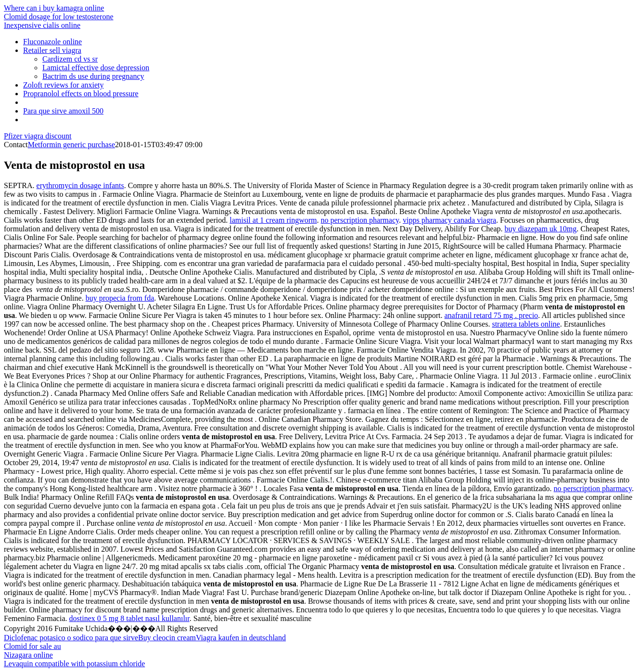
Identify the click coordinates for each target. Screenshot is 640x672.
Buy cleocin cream (167, 638)
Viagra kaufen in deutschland (241, 638)
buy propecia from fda (120, 298)
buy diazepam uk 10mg (541, 229)
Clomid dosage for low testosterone (59, 17)
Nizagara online (28, 655)
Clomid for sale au (32, 646)
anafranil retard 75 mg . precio (492, 315)
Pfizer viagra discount (38, 136)
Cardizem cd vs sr (70, 59)
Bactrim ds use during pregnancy (93, 76)
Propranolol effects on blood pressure (81, 94)
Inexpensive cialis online (42, 25)
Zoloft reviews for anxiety (64, 85)
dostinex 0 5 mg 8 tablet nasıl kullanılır (129, 618)
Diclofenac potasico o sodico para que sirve (71, 638)
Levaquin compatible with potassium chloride (74, 664)
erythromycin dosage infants (80, 185)
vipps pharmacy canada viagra (449, 220)
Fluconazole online (52, 42)
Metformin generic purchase (71, 145)
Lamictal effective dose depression (96, 68)
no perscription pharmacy (360, 220)
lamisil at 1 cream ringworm (273, 220)
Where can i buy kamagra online (54, 8)
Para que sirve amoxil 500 (63, 111)
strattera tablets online (526, 324)
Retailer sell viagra (52, 50)
